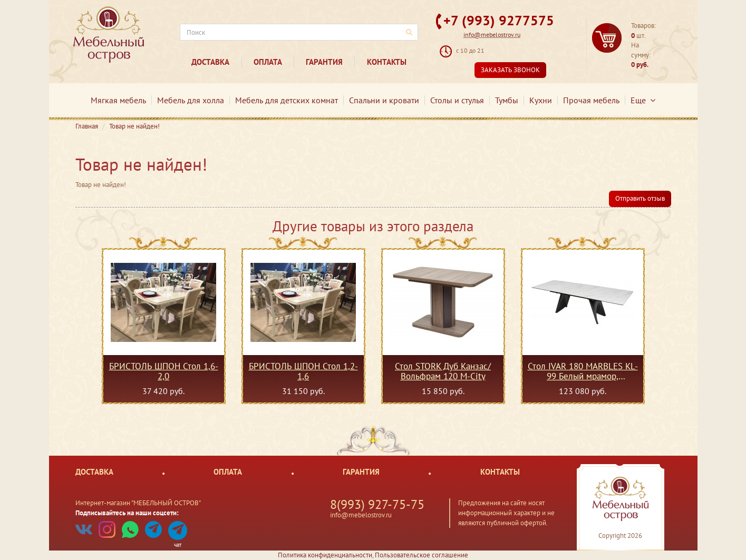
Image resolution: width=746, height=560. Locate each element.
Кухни (541, 100)
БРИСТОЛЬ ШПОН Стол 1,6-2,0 (164, 371)
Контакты (387, 62)
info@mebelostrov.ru (492, 35)
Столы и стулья (457, 100)
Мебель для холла (191, 100)
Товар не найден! (134, 126)
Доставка (210, 62)
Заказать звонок (510, 70)
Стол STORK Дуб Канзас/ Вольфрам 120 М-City (443, 371)
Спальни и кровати (384, 100)
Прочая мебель (591, 100)
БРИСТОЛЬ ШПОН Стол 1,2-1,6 (303, 371)
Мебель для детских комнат (287, 100)
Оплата (268, 62)
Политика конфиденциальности (325, 555)
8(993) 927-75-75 (377, 504)
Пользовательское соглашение (422, 555)
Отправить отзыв (640, 198)
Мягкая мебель (118, 100)
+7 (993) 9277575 (499, 20)
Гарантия (324, 62)
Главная (87, 126)
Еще (643, 100)
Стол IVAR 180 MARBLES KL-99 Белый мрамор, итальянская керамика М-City (583, 371)
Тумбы (507, 100)
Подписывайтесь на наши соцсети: (127, 513)
